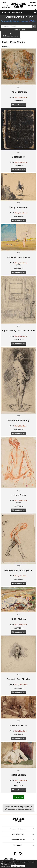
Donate (3, 2)
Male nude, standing (19, 420)
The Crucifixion (18, 92)
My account (32, 5)
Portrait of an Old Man (18, 679)
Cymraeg (33, 2)
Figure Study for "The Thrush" (18, 331)
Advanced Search (19, 30)
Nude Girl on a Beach (18, 257)
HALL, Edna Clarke (21, 97)
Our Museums (6, 7)
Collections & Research (11, 12)
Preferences (6, 866)
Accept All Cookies (18, 866)
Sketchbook (18, 157)
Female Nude (19, 495)
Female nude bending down (18, 570)
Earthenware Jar (18, 725)
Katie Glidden (19, 619)
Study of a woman (18, 207)
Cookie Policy (12, 864)
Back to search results (10, 35)
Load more (19, 797)
